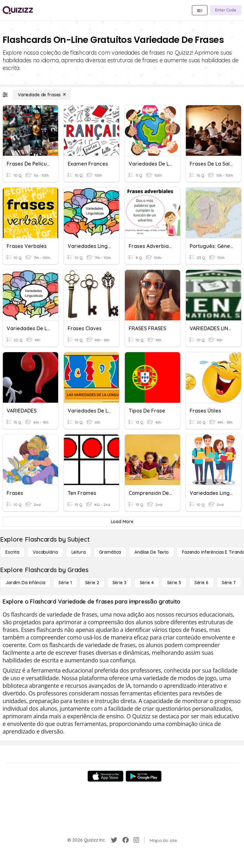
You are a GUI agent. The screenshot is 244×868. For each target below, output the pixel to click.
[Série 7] (229, 583)
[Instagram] (136, 840)
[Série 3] (119, 583)
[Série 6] (201, 583)
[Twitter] (114, 840)
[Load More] (122, 522)
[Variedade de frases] (42, 95)
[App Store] (105, 776)
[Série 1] (65, 583)
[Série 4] (147, 583)
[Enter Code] (226, 10)
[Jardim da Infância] (25, 583)
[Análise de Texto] (152, 552)
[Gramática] (110, 552)
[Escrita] (12, 552)
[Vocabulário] (45, 552)
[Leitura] (79, 552)
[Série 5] (174, 583)
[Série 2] (92, 583)
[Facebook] (125, 840)
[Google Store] (144, 776)
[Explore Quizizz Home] (18, 10)
